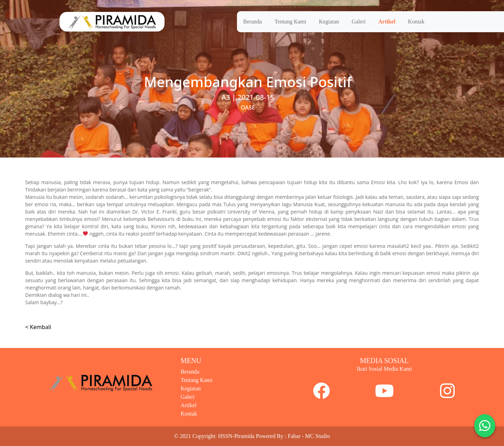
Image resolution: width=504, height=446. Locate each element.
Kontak (416, 22)
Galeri (359, 22)
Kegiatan (329, 22)
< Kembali (38, 327)
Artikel (387, 22)
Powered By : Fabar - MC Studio (293, 436)
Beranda (253, 22)
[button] (485, 426)
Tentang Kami (290, 22)
